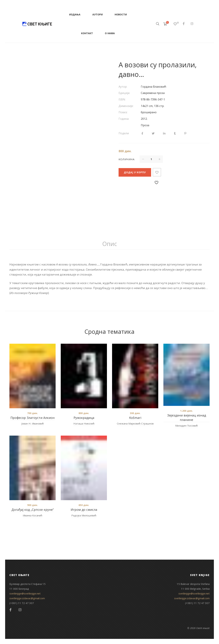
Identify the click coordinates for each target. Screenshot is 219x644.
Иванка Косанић (33, 515)
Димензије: (126, 106)
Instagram (192, 24)
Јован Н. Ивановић (33, 423)
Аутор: (123, 87)
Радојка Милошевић (84, 515)
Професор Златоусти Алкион (33, 418)
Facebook (184, 24)
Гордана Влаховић (153, 87)
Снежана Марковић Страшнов (135, 423)
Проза (145, 125)
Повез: (123, 112)
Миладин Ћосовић (186, 426)
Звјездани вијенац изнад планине (187, 417)
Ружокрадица (84, 418)
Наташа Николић (84, 423)
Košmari (135, 418)
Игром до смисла (84, 510)
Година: (124, 119)
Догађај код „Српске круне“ (33, 510)
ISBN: (122, 99)
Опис (110, 244)
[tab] (110, 244)
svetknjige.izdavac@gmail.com (27, 598)
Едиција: (124, 93)
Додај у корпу (135, 172)
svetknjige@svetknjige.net (25, 593)
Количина (127, 159)
